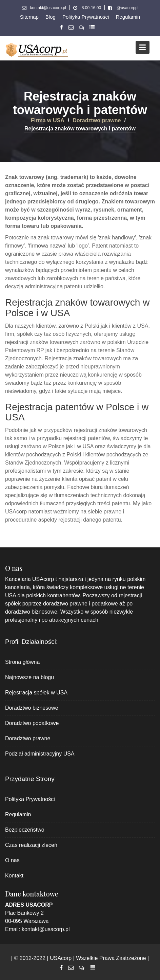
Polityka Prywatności (86, 17)
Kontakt (14, 876)
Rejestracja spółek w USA (36, 693)
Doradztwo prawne (28, 738)
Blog (51, 17)
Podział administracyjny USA (40, 754)
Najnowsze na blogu (29, 677)
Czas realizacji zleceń (31, 845)
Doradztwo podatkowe (32, 723)
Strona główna (22, 662)
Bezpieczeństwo (25, 830)
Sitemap (29, 17)
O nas (12, 860)
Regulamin (128, 17)
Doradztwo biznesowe (32, 708)
